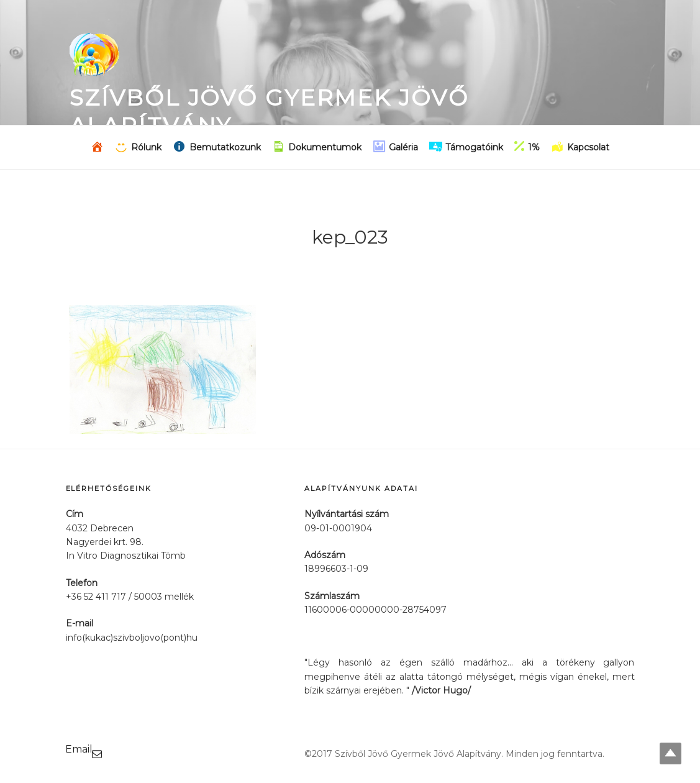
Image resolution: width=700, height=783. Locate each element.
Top (670, 753)
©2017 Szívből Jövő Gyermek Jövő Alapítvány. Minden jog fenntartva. (454, 754)
